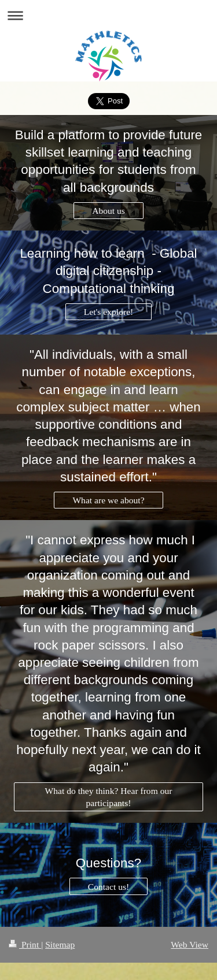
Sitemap (60, 944)
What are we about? (108, 500)
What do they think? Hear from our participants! (109, 797)
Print (25, 944)
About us (108, 211)
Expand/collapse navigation (108, 15)
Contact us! (108, 887)
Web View (190, 944)
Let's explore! (109, 312)
